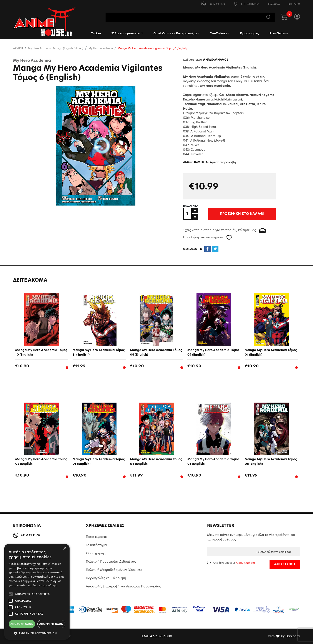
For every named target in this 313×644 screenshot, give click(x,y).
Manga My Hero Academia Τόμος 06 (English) (271, 461)
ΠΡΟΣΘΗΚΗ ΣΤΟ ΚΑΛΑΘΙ (229, 214)
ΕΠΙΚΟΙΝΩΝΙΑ (247, 4)
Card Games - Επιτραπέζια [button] (175, 33)
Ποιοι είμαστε (96, 537)
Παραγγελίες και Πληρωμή (106, 578)
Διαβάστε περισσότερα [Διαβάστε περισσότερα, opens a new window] (43, 585)
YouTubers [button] (219, 33)
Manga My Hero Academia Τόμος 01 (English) (271, 352)
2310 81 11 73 (213, 4)
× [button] (65, 549)
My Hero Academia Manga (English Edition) (56, 48)
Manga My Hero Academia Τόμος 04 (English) (156, 461)
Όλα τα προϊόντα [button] (126, 33)
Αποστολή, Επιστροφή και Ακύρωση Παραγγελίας (123, 586)
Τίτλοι (96, 33)
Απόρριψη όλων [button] (51, 624)
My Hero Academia (101, 48)
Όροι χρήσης (96, 553)
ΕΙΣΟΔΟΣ (274, 4)
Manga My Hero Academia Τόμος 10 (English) (41, 352)
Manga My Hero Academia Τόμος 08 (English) (156, 352)
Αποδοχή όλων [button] (22, 624)
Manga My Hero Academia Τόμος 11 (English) (99, 352)
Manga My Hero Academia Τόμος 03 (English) (99, 461)
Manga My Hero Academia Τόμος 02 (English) (41, 461)
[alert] (37, 592)
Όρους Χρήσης (246, 563)
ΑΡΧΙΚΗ (18, 48)
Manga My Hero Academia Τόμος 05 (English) (213, 461)
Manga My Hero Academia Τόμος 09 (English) (213, 352)
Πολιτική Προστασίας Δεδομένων (111, 562)
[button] (37, 633)
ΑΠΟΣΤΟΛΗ (285, 564)
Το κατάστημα (96, 545)
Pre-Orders (279, 33)
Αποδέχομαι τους (234, 563)
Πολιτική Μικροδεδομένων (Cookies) (114, 570)
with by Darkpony (284, 636)
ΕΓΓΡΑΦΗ (294, 4)
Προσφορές (250, 33)
